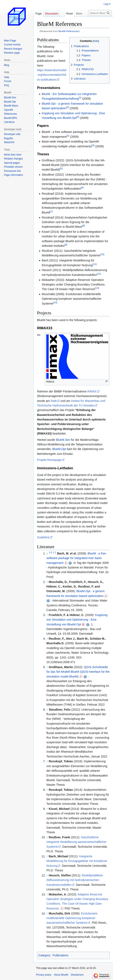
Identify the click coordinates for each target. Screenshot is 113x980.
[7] (51, 211)
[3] (78, 117)
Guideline (43, 537)
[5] (61, 169)
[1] (80, 97)
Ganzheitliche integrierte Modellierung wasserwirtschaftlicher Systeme (76, 842)
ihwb (54, 401)
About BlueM (61, 975)
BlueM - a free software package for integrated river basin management (76, 558)
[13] (97, 288)
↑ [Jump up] (47, 582)
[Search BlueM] (100, 13)
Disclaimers (77, 975)
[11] (94, 264)
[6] (82, 188)
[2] (67, 107)
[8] (84, 226)
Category (44, 955)
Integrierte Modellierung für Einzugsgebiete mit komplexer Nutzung (77, 861)
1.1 (55, 552)
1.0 (50, 552)
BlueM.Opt (59, 449)
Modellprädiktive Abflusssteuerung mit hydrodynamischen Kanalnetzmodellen (75, 880)
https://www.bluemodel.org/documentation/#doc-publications (52, 75)
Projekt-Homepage (49, 460)
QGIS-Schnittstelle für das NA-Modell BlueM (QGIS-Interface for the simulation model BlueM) (78, 672)
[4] (93, 145)
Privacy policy (44, 975)
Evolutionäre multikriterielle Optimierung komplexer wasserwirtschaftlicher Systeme (72, 918)
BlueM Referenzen (69, 31)
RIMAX (92, 391)
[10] (102, 254)
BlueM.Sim (63, 440)
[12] (99, 274)
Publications (60, 955)
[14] (55, 302)
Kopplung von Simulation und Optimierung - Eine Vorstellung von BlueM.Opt (77, 620)
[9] (66, 245)
